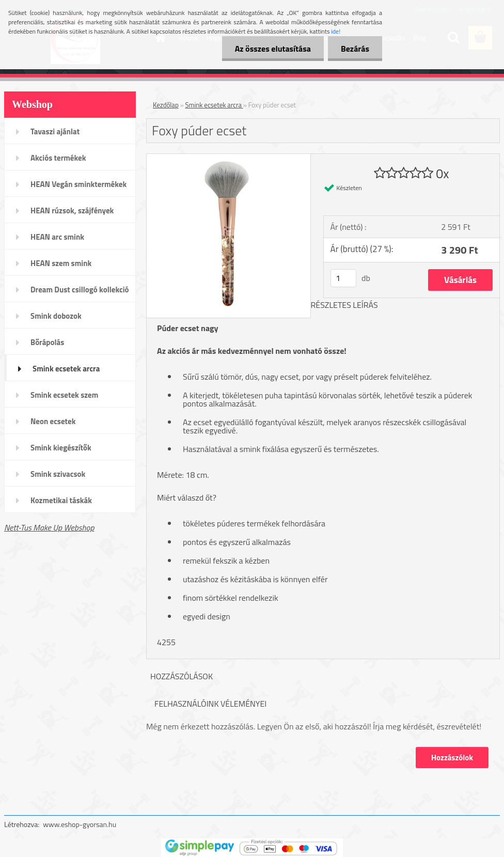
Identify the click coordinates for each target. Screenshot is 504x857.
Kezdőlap (166, 105)
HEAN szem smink (61, 263)
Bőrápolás (47, 342)
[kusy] (343, 278)
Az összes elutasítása (273, 49)
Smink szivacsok (58, 474)
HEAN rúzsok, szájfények (72, 211)
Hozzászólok (452, 758)
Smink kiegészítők (61, 448)
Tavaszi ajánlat (55, 131)
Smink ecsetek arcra (66, 369)
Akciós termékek (58, 158)
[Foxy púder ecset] (229, 158)
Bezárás (355, 49)
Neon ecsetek (53, 421)
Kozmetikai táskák (61, 500)
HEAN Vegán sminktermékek (78, 184)
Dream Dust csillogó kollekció (80, 290)
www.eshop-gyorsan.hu (80, 824)
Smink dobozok (56, 316)
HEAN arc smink (57, 237)
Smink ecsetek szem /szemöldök (64, 398)
